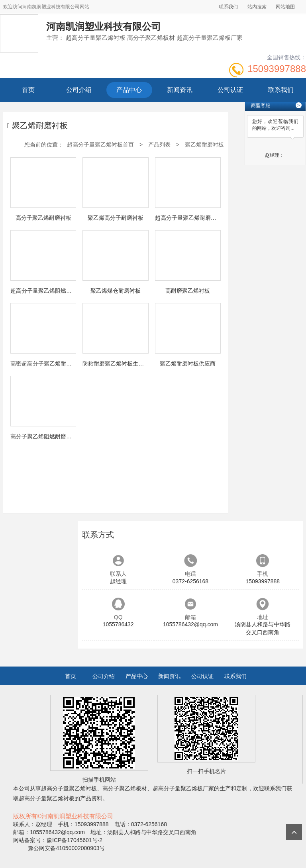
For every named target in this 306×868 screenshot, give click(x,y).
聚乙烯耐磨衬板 (204, 145)
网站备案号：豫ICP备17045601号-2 (58, 840)
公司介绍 (79, 90)
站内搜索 (257, 7)
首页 (28, 90)
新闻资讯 (180, 90)
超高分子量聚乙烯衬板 (69, 788)
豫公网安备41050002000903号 (66, 848)
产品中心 (129, 90)
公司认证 (230, 90)
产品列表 (159, 145)
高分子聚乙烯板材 (125, 788)
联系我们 (228, 7)
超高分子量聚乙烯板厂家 (183, 788)
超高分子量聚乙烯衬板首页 (100, 145)
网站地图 (285, 7)
